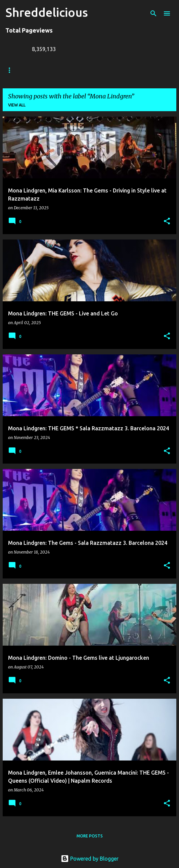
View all (17, 105)
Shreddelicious (47, 12)
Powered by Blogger (90, 859)
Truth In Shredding (56, 70)
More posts (90, 836)
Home (12, 70)
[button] (167, 222)
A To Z (135, 70)
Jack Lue (103, 70)
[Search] (153, 13)
